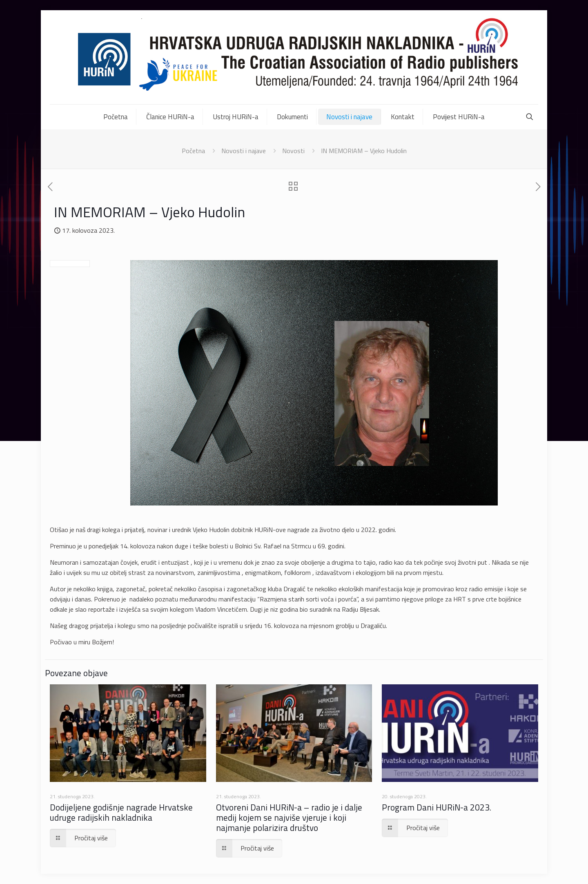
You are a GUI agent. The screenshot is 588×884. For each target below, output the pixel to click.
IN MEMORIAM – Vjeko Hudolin (364, 151)
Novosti (293, 151)
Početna (193, 151)
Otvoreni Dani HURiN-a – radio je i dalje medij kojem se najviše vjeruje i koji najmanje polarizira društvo (289, 817)
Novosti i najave (244, 151)
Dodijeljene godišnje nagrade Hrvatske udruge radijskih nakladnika (121, 812)
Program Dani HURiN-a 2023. (437, 807)
